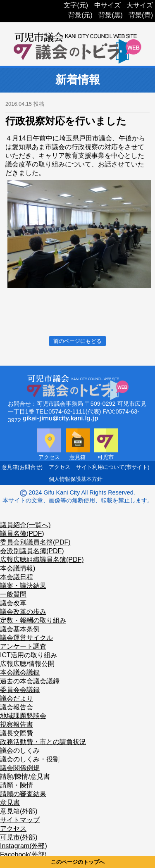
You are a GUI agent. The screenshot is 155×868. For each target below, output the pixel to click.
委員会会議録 (20, 690)
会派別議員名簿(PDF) (32, 551)
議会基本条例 (20, 629)
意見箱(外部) (19, 811)
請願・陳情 (17, 785)
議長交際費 (17, 733)
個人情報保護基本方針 (76, 479)
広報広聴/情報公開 (27, 664)
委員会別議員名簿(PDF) (35, 542)
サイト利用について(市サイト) (113, 467)
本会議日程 (17, 577)
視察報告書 (17, 724)
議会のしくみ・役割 (30, 759)
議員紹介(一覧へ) (25, 525)
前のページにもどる (77, 341)
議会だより (17, 698)
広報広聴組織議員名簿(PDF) (42, 560)
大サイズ (140, 5)
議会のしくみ (20, 750)
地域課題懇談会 (23, 716)
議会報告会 (17, 707)
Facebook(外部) (23, 855)
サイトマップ (20, 820)
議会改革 (13, 603)
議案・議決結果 (23, 586)
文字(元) (76, 5)
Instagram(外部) (24, 846)
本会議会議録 (20, 672)
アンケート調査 (23, 646)
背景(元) (80, 15)
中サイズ (107, 5)
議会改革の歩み (23, 612)
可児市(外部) (19, 837)
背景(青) (141, 15)
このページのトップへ (78, 862)
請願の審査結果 (23, 794)
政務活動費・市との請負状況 (43, 742)
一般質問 (13, 594)
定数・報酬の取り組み (33, 620)
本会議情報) (18, 568)
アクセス (60, 467)
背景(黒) (111, 15)
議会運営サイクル (26, 638)
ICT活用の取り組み (29, 655)
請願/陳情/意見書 (25, 776)
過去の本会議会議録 (30, 681)
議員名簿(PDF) (22, 534)
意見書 (10, 803)
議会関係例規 (20, 768)
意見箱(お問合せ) (22, 467)
